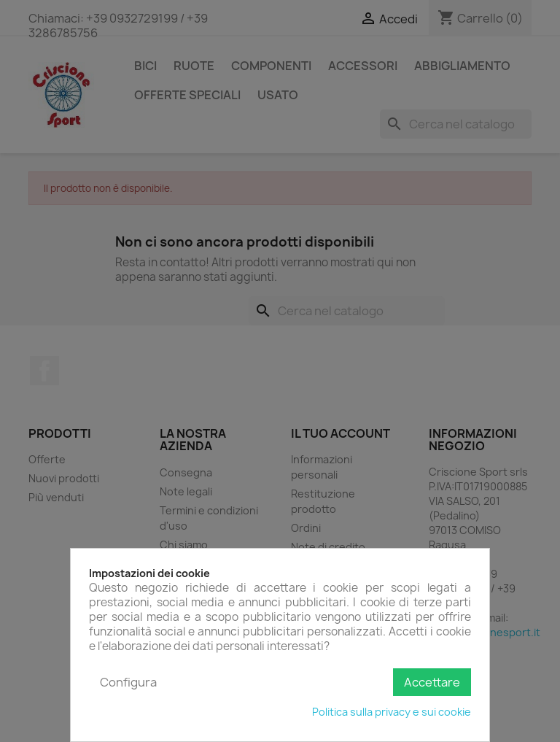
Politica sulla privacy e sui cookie (392, 712)
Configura (128, 682)
